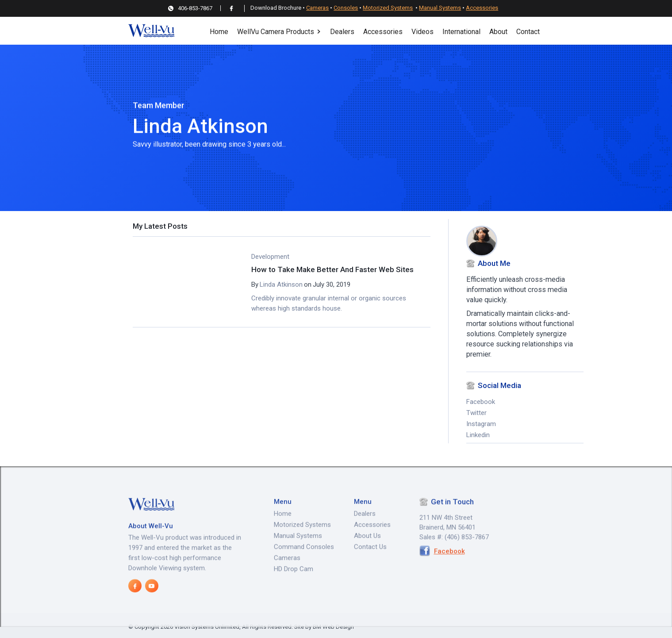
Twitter (476, 413)
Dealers (342, 32)
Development (270, 257)
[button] (279, 31)
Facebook (481, 402)
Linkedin (478, 435)
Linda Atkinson (281, 284)
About (498, 32)
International (461, 32)
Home (219, 32)
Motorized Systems (388, 8)
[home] (151, 31)
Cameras (317, 8)
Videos (422, 32)
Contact (528, 32)
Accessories (482, 8)
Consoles (346, 8)
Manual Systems (440, 8)
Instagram (481, 424)
